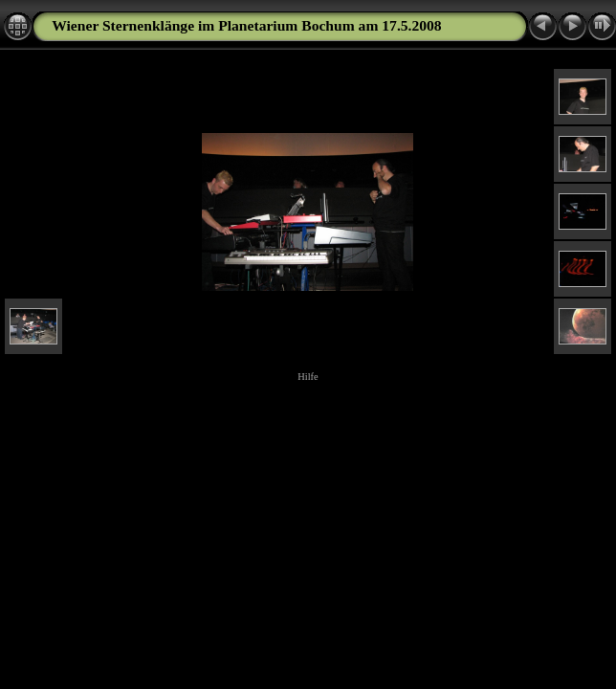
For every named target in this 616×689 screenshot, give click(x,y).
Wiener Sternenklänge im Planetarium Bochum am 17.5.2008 (246, 25)
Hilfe (308, 377)
